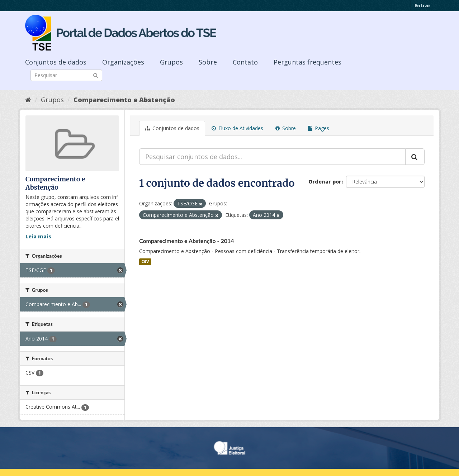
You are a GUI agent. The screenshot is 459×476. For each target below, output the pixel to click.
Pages (319, 128)
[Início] (28, 100)
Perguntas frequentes (307, 62)
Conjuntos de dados (56, 62)
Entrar (422, 5)
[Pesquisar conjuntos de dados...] (272, 157)
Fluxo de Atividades (237, 128)
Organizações (123, 62)
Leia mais (38, 236)
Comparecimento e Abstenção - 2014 (187, 241)
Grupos (171, 62)
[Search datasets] (66, 75)
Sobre (208, 62)
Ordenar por (325, 182)
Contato (245, 62)
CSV (145, 262)
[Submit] (96, 75)
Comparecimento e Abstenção (124, 100)
